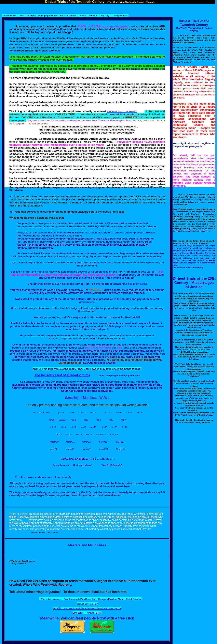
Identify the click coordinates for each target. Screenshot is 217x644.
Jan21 (93, 413)
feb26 (89, 434)
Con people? (112, 465)
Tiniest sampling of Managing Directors (119, 375)
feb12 (73, 427)
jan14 (61, 413)
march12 (86, 442)
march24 (104, 449)
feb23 (59, 434)
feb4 (99, 420)
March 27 (121, 449)
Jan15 (71, 413)
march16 (103, 442)
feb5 (111, 420)
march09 (114, 434)
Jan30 (62, 420)
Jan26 (118, 413)
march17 (120, 442)
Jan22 (108, 413)
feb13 (83, 427)
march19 (70, 449)
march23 (87, 449)
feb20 (125, 427)
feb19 (115, 427)
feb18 (105, 427)
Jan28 (139, 413)
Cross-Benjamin (61, 465)
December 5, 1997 (41, 413)
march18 (53, 449)
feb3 (86, 420)
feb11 (63, 427)
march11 (70, 442)
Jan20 (82, 413)
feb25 (79, 434)
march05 (101, 434)
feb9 (124, 420)
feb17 (94, 427)
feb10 (53, 427)
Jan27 (129, 413)
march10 (55, 442)
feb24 (69, 434)
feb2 (74, 420)
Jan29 (52, 420)
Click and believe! (83, 465)
